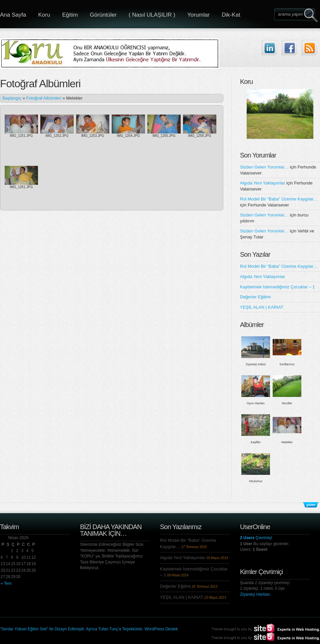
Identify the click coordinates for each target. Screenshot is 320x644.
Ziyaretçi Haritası (255, 594)
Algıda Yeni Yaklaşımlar (262, 183)
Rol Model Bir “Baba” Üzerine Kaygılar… (279, 199)
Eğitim (70, 15)
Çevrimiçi (256, 538)
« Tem (6, 583)
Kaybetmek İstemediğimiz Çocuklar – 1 (277, 287)
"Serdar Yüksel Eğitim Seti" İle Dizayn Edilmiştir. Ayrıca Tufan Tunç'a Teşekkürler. (72, 629)
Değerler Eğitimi (255, 297)
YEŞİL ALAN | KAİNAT (262, 307)
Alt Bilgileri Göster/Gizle (311, 505)
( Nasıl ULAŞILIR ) (152, 15)
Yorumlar (198, 15)
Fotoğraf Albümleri (44, 98)
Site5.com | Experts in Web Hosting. (263, 637)
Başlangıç (12, 98)
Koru (44, 15)
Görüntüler (103, 15)
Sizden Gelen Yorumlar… (264, 167)
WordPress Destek (161, 629)
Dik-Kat (231, 15)
